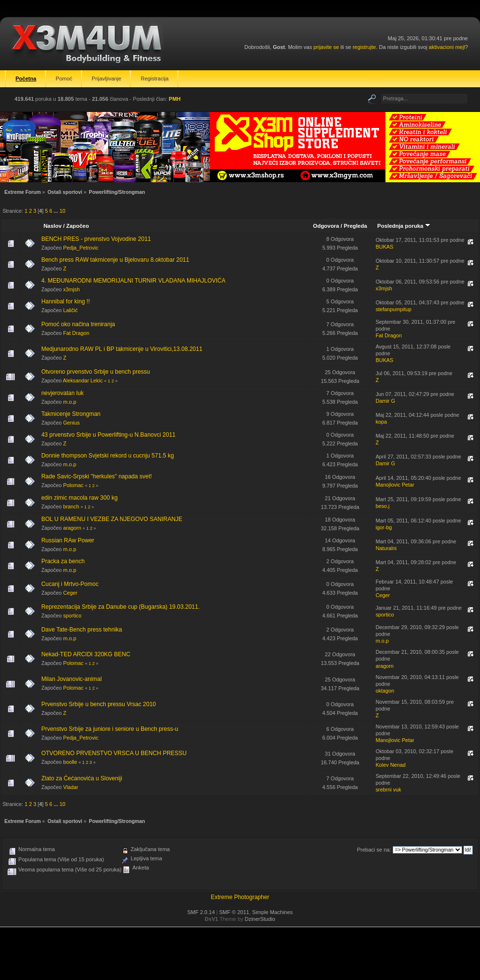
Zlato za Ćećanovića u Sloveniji (82, 778)
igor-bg (384, 527)
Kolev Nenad (391, 765)
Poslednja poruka (404, 226)
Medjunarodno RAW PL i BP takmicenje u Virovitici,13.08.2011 (122, 349)
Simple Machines (272, 912)
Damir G (385, 401)
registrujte (364, 47)
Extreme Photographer (240, 897)
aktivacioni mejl (447, 47)
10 (63, 211)
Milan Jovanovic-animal (72, 679)
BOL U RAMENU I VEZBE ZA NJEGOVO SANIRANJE (112, 519)
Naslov (53, 226)
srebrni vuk (389, 790)
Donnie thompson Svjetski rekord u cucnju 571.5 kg (108, 456)
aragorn (72, 528)
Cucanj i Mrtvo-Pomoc (70, 584)
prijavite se (326, 47)
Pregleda (355, 226)
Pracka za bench (63, 561)
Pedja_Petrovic (81, 248)
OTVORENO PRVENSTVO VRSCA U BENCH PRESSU (114, 753)
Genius (71, 423)
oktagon (385, 691)
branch (71, 506)
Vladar (71, 787)
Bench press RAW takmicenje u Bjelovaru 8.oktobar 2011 (115, 260)
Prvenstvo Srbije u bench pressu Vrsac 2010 (98, 704)
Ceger (70, 593)
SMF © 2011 (234, 912)
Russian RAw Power (68, 540)
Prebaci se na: (374, 850)
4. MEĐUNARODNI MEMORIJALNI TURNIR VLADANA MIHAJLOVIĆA (133, 281)
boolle (70, 762)
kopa (381, 422)
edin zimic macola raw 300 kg (79, 498)
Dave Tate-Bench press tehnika (82, 630)
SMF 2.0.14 (201, 912)
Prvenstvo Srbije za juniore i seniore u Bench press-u (110, 729)
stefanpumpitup (394, 309)
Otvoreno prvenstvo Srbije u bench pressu (96, 372)
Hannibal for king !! (65, 301)
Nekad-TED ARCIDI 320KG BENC (86, 654)
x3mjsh (71, 289)
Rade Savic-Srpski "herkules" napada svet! (96, 476)
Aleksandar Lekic (83, 380)
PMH (175, 99)
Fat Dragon (76, 333)
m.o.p (70, 402)
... (57, 211)
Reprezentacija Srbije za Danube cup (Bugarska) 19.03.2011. (120, 607)
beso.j (383, 506)
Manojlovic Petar (395, 485)
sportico (72, 616)
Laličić (70, 310)
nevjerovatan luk (62, 393)
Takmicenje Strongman (71, 414)
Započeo (78, 226)
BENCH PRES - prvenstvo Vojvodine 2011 (96, 239)
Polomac (73, 485)
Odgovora (326, 226)
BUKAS (385, 247)
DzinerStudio (260, 919)
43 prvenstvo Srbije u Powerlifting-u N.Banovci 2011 (108, 435)
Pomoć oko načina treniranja (78, 324)
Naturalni (386, 548)
